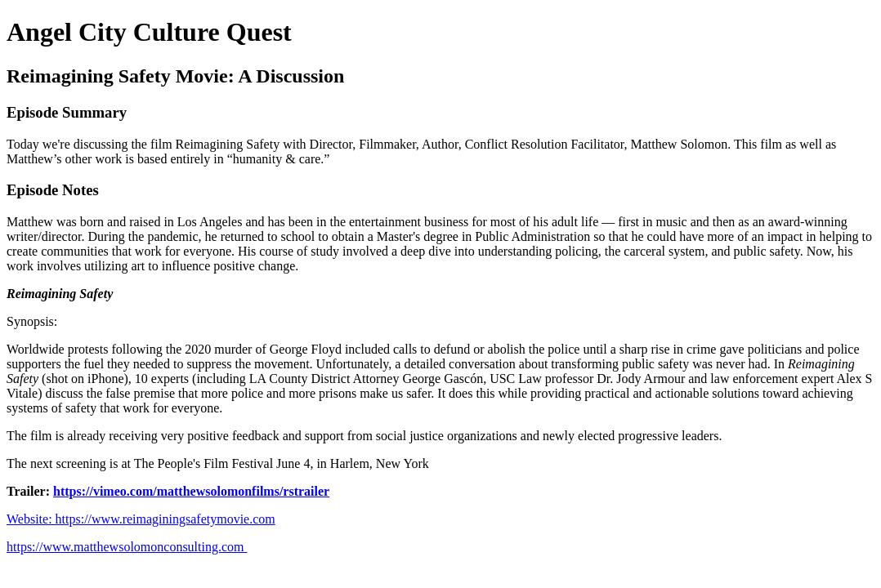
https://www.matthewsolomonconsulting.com (127, 547)
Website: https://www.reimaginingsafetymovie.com (141, 519)
